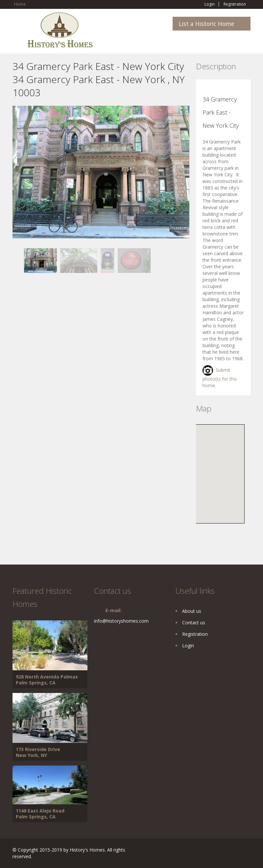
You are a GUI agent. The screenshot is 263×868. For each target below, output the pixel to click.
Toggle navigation (18, 28)
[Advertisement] (65, 319)
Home (20, 4)
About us (192, 611)
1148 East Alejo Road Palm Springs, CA (40, 814)
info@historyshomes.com (121, 621)
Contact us (194, 623)
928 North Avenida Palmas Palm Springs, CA (47, 680)
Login (210, 4)
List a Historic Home (206, 24)
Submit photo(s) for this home (220, 378)
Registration (235, 4)
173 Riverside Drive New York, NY (38, 752)
